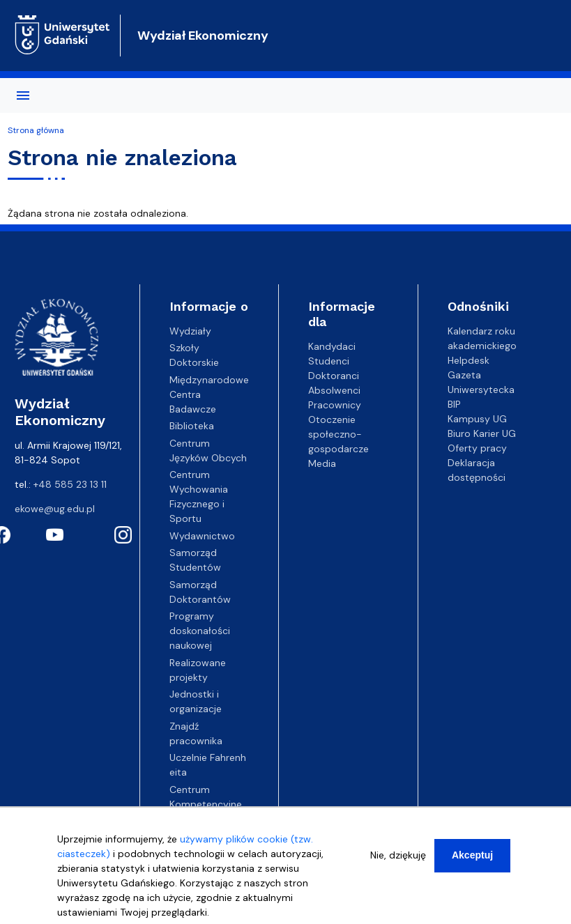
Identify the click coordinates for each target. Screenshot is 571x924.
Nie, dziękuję (398, 857)
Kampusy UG (477, 419)
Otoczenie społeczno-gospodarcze (338, 434)
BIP (454, 404)
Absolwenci (334, 390)
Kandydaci (332, 346)
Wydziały (190, 331)
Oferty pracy (477, 448)
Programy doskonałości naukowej (200, 631)
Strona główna (36, 130)
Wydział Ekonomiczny (203, 36)
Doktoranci (334, 376)
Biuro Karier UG (482, 433)
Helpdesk (469, 360)
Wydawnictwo (202, 536)
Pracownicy (335, 405)
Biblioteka (192, 426)
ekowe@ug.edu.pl (55, 509)
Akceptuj (472, 857)
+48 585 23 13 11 (70, 484)
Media (322, 463)
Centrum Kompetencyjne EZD (206, 804)
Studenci (329, 361)
